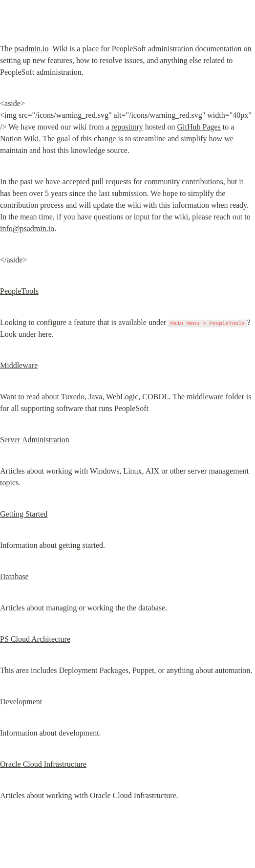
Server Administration (35, 440)
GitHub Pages (199, 127)
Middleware (19, 365)
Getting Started (24, 514)
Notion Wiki (20, 139)
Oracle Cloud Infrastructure (43, 764)
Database (14, 576)
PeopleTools (19, 291)
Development (21, 702)
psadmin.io (32, 49)
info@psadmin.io (27, 228)
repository (127, 127)
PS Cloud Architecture (35, 639)
